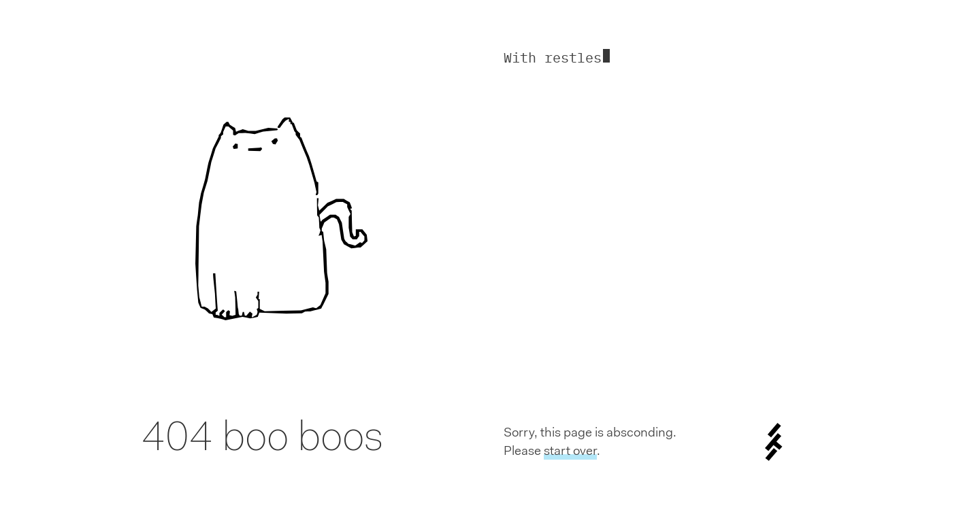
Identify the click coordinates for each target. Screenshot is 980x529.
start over (570, 450)
